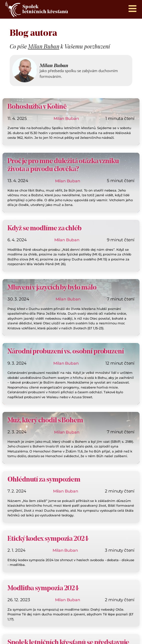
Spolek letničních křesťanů (45, 9)
